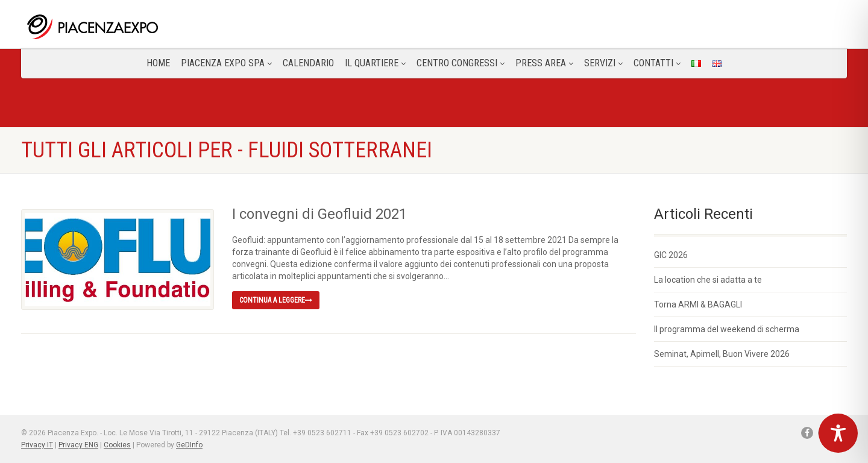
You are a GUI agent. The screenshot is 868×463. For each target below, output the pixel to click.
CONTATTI (657, 63)
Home (158, 63)
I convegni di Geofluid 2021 (319, 214)
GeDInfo (189, 445)
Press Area (544, 63)
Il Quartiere (375, 63)
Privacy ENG (78, 445)
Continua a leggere (276, 300)
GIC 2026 (671, 255)
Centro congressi (461, 63)
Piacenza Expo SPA (226, 63)
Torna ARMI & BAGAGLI (698, 304)
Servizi (603, 63)
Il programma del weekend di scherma (727, 329)
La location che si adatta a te (708, 280)
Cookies (117, 445)
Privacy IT (37, 445)
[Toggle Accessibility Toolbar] (838, 433)
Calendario (308, 63)
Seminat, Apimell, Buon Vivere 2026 (722, 354)
